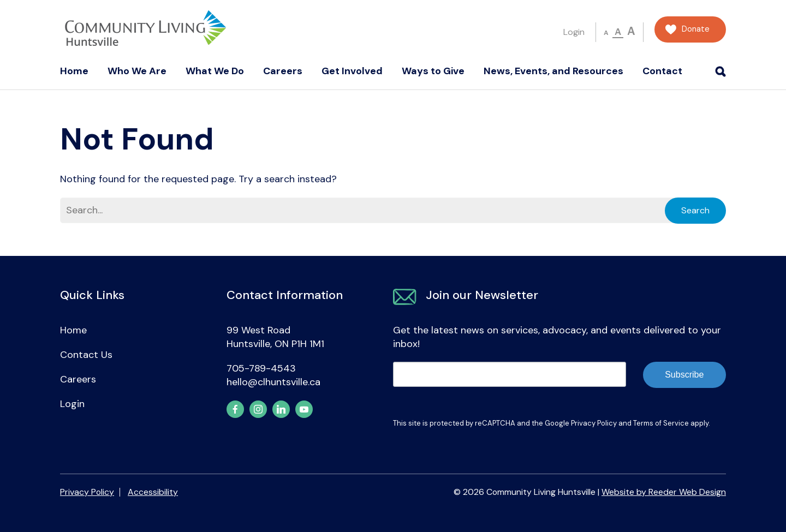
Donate (696, 29)
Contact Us (86, 355)
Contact (662, 71)
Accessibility (153, 492)
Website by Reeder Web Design (664, 492)
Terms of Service (661, 423)
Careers (283, 71)
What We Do (215, 71)
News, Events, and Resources (553, 71)
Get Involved (352, 71)
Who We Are (137, 71)
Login (574, 32)
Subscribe (684, 375)
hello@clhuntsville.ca (273, 382)
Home (74, 71)
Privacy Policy (594, 423)
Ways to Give (433, 71)
